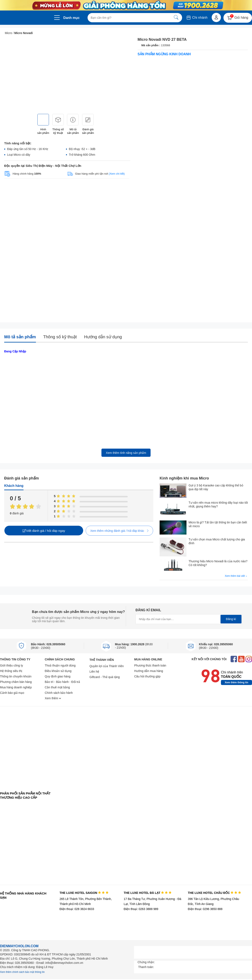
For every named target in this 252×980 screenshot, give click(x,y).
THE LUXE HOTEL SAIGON (84, 893)
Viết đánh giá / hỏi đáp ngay (44, 531)
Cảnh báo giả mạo (12, 693)
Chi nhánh (197, 18)
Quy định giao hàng (58, 676)
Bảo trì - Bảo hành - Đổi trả (62, 682)
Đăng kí (231, 619)
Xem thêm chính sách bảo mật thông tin (22, 972)
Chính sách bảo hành (59, 693)
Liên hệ (94, 672)
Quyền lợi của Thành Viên (107, 666)
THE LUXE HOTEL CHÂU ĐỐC (215, 893)
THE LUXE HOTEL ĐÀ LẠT (148, 893)
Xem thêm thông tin (236, 682)
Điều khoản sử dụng (58, 671)
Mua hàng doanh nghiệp (16, 687)
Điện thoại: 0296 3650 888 (205, 909)
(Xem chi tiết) (117, 174)
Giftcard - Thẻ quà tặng (105, 677)
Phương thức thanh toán (150, 665)
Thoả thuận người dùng (60, 665)
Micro (8, 33)
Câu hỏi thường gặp (147, 676)
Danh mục (72, 18)
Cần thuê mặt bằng (57, 687)
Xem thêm (53, 698)
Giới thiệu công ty (12, 665)
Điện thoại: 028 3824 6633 (77, 909)
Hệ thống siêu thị (11, 671)
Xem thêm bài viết (236, 576)
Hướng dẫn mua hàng (149, 671)
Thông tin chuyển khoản (16, 676)
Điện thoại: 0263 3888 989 (141, 909)
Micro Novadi (24, 33)
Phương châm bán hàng (16, 682)
